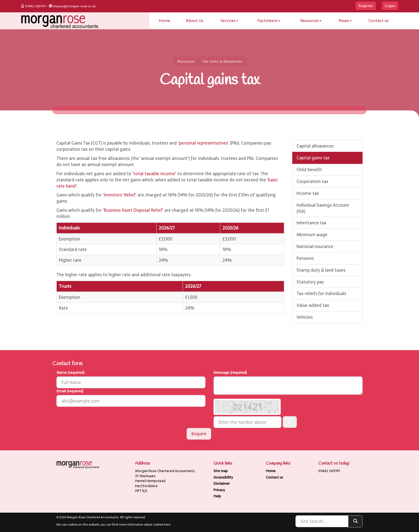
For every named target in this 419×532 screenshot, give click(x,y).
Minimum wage (312, 235)
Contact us (379, 21)
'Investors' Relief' (120, 195)
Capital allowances (315, 146)
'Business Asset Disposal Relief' (133, 210)
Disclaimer (222, 484)
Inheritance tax (311, 223)
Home (165, 21)
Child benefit (309, 170)
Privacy (219, 490)
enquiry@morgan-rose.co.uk (74, 6)
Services (229, 21)
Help (217, 496)
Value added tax (313, 305)
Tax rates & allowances (222, 61)
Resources (311, 21)
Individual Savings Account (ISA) (323, 208)
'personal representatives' (203, 143)
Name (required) (70, 372)
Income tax (308, 193)
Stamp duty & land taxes (321, 270)
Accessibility (223, 477)
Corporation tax (312, 181)
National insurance (315, 246)
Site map (221, 471)
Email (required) (70, 391)
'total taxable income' (154, 174)
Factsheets (269, 21)
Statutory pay (310, 282)
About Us (195, 21)
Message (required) (230, 372)
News (345, 21)
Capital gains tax (313, 158)
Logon (390, 6)
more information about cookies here (145, 524)
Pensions (305, 258)
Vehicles (305, 317)
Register (366, 6)
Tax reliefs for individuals (321, 293)
